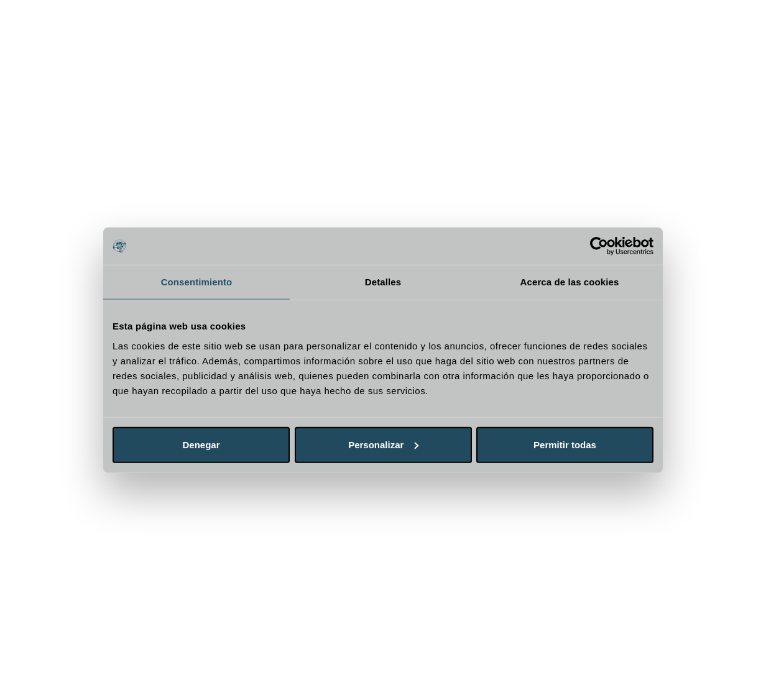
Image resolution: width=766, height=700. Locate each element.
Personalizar (383, 444)
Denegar (201, 444)
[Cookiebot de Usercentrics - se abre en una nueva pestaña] (599, 246)
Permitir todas (565, 444)
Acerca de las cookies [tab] (570, 282)
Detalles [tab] (383, 282)
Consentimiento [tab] (197, 282)
